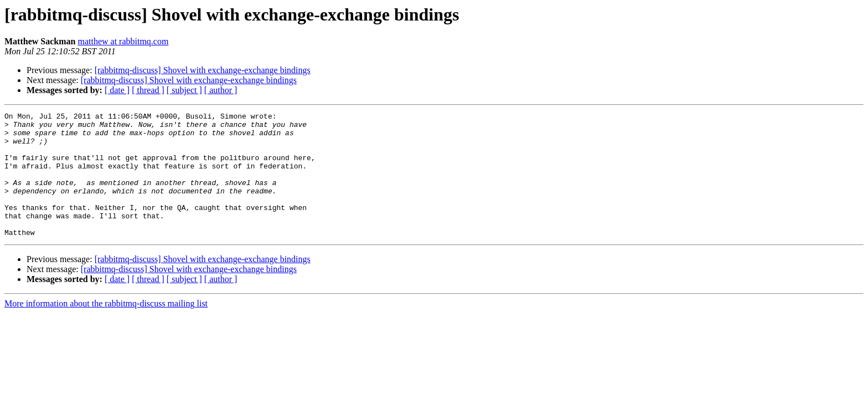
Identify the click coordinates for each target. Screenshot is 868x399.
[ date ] (117, 90)
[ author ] (221, 90)
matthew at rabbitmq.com (123, 41)
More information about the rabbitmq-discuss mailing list (106, 328)
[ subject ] (184, 90)
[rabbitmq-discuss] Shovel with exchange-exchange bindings (203, 70)
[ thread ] (148, 90)
